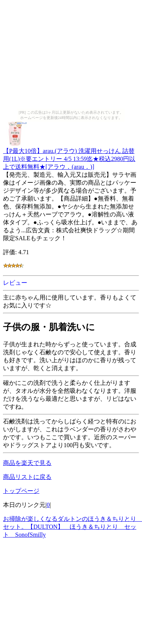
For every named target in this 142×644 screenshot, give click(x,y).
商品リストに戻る (27, 477)
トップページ (21, 491)
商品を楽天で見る (27, 463)
